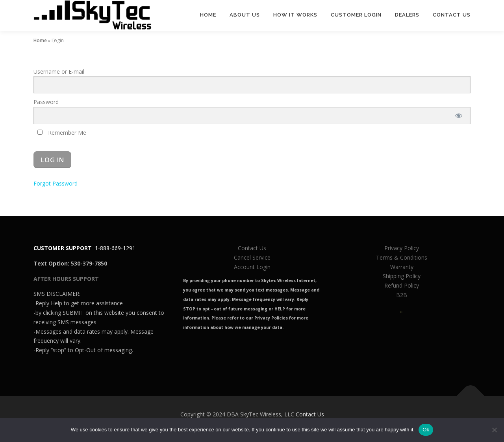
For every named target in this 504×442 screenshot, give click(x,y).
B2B (402, 295)
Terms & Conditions (402, 257)
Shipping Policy (402, 276)
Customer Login (356, 15)
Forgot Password (56, 183)
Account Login (252, 267)
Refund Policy (402, 285)
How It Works (295, 15)
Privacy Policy (402, 248)
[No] (494, 430)
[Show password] (459, 115)
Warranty (402, 267)
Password (46, 102)
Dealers (407, 15)
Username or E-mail (59, 71)
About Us (245, 15)
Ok (426, 430)
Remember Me (62, 133)
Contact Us (452, 15)
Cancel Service (252, 257)
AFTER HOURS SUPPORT (66, 279)
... (402, 310)
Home (208, 15)
